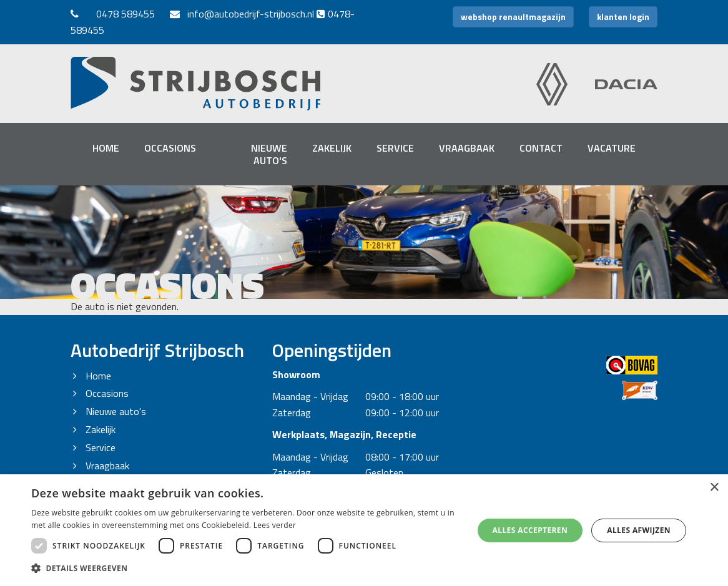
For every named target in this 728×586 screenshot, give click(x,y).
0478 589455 (125, 14)
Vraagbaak (467, 148)
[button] (245, 569)
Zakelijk (332, 148)
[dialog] (364, 530)
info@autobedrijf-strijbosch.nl (242, 14)
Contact (541, 148)
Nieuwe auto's (269, 154)
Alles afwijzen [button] (639, 530)
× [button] (714, 488)
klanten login (623, 17)
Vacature (612, 148)
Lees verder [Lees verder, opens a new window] (275, 525)
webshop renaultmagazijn (513, 17)
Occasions (170, 148)
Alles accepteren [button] (530, 530)
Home (106, 148)
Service (395, 148)
